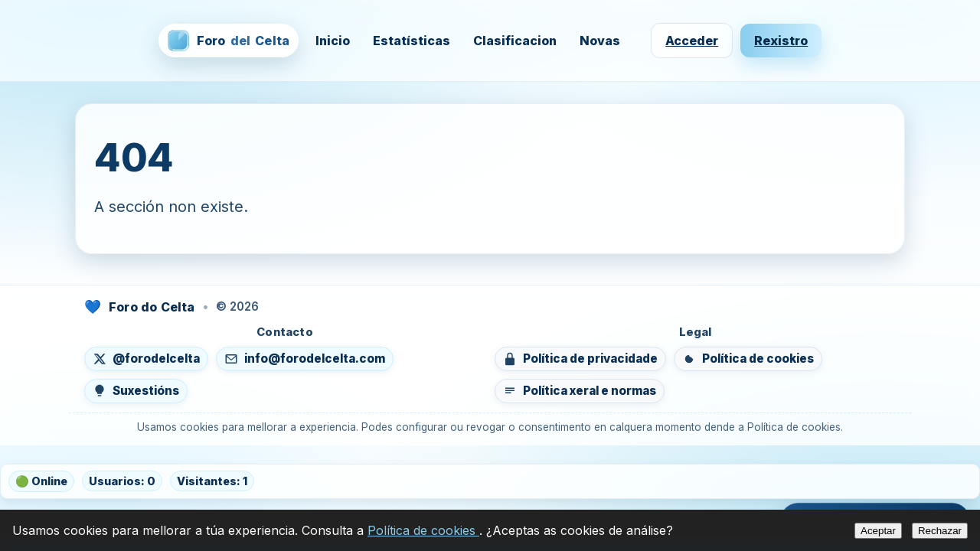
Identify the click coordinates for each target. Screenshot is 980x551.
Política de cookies (423, 530)
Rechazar (940, 531)
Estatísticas (412, 41)
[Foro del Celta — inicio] (229, 41)
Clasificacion (515, 41)
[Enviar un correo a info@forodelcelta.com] (305, 359)
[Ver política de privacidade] (580, 359)
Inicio (333, 41)
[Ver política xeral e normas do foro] (580, 391)
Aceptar (878, 531)
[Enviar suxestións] (136, 391)
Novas (600, 41)
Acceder (692, 41)
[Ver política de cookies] (748, 359)
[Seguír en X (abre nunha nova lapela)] (146, 359)
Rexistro (781, 41)
